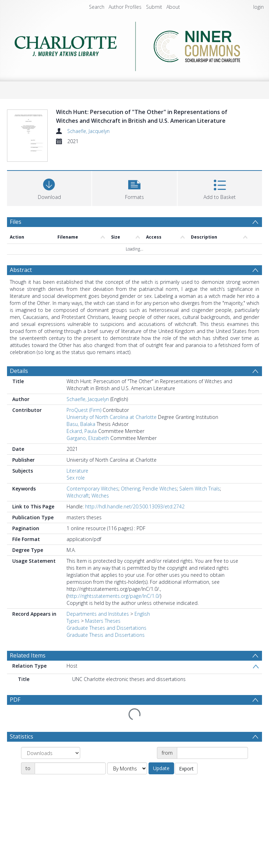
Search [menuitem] (97, 7)
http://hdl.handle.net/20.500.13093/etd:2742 (135, 506)
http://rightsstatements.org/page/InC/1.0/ (114, 596)
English (142, 614)
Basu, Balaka (81, 424)
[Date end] (70, 768)
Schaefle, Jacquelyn (88, 131)
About (173, 7)
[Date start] (212, 753)
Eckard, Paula (82, 431)
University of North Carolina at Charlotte (112, 417)
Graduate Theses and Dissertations (106, 628)
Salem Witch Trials (200, 489)
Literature (77, 471)
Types (73, 621)
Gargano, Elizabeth (88, 438)
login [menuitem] (258, 7)
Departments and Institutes (98, 614)
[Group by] (51, 753)
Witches (100, 496)
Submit (154, 7)
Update (161, 768)
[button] (134, 188)
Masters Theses (103, 621)
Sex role (76, 478)
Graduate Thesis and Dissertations (106, 635)
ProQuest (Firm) (84, 410)
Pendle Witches (160, 489)
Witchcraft (78, 496)
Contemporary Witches (92, 489)
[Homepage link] (134, 46)
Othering (130, 489)
